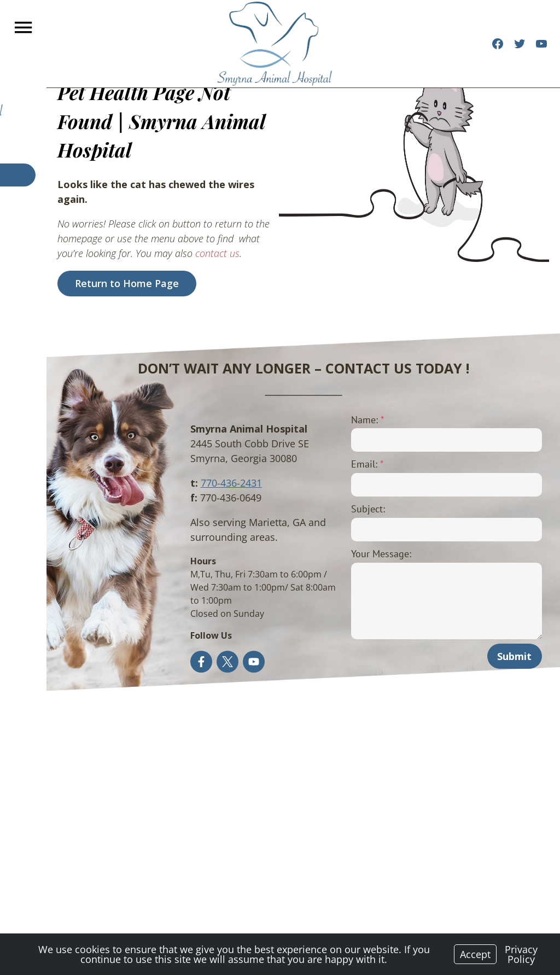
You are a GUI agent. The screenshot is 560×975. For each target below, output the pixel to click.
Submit (517, 656)
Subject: (345, 509)
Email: (344, 464)
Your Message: (358, 554)
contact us (142, 210)
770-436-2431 (196, 483)
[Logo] (275, 44)
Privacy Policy (521, 954)
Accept (475, 954)
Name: (344, 420)
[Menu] (25, 28)
